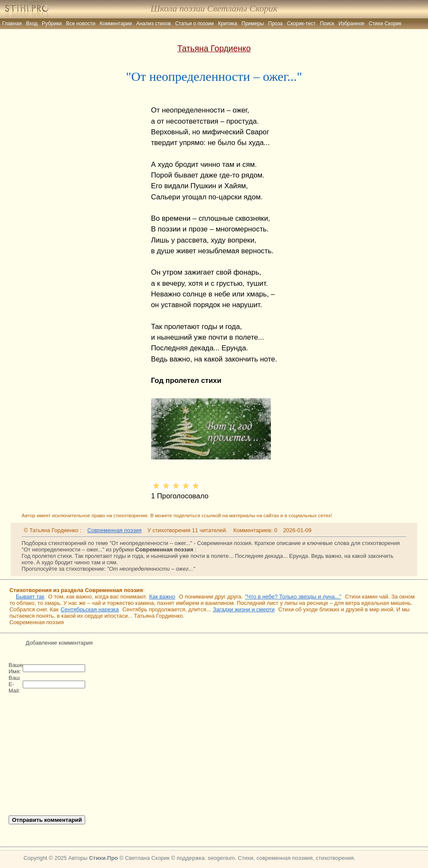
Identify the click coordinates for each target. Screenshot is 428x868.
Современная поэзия (114, 530)
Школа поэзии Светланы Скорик (214, 9)
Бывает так (30, 597)
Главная (12, 24)
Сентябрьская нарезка (90, 609)
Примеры (253, 24)
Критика (228, 24)
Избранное (352, 24)
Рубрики (52, 24)
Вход (32, 24)
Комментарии (116, 24)
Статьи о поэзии (194, 24)
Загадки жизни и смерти (244, 609)
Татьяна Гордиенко (214, 48)
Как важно (162, 597)
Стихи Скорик (385, 24)
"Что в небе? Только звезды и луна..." (293, 597)
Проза (276, 24)
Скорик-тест (302, 24)
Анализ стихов (153, 24)
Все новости (80, 24)
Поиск (327, 24)
